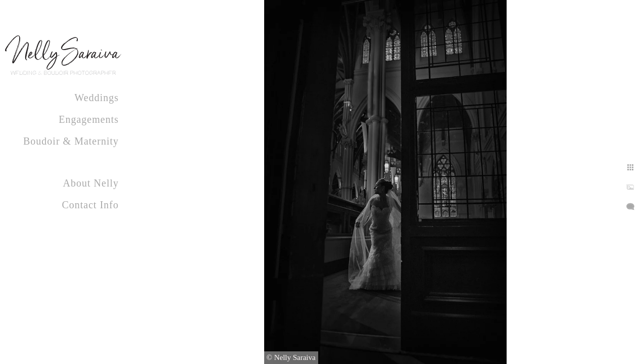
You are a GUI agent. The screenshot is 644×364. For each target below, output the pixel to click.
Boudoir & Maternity (71, 141)
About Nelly (91, 183)
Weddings (97, 98)
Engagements (89, 119)
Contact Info (90, 205)
